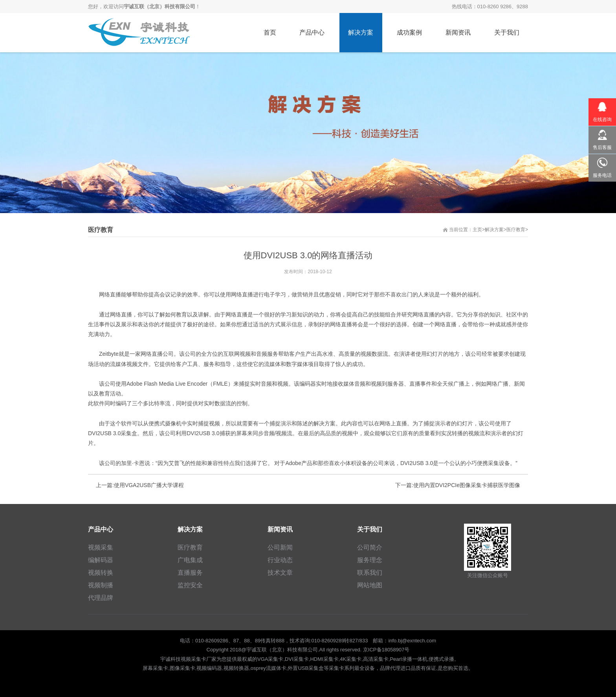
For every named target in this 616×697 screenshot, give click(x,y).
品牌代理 (390, 668)
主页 (477, 230)
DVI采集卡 (297, 659)
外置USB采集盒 (306, 668)
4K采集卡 (351, 659)
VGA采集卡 (270, 659)
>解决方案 (493, 230)
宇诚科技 (170, 659)
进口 (405, 668)
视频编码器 (209, 668)
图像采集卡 (182, 668)
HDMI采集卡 (324, 659)
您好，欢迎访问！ (144, 6)
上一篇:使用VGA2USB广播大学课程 (140, 485)
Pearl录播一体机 (408, 659)
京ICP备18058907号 (386, 650)
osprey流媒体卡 (269, 668)
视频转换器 (236, 668)
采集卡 (336, 668)
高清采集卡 (376, 659)
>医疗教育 (514, 230)
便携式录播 (441, 659)
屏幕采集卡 (155, 668)
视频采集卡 (193, 659)
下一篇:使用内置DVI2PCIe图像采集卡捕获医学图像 (458, 485)
